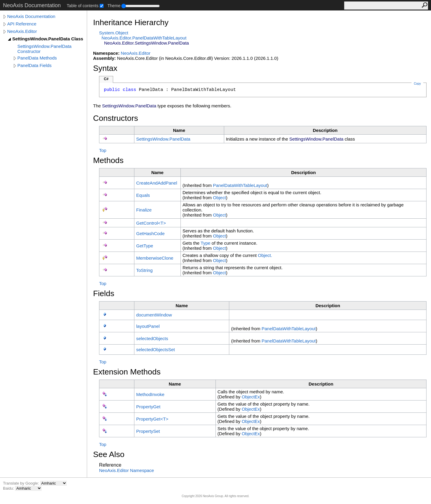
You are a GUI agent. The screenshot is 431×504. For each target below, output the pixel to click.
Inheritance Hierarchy (131, 22)
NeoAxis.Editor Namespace (126, 470)
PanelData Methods (37, 58)
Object (219, 198)
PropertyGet (148, 407)
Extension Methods (127, 372)
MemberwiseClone (155, 258)
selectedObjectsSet (155, 350)
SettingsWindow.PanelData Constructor (44, 49)
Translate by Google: (22, 483)
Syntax (105, 68)
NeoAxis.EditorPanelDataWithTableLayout (144, 38)
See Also (109, 454)
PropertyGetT (152, 419)
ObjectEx (251, 397)
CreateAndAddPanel (157, 183)
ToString (144, 270)
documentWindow (154, 315)
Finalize (144, 210)
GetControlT (151, 223)
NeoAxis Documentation (31, 16)
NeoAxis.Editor (22, 31)
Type (205, 243)
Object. (265, 255)
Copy (417, 84)
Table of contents (83, 6)
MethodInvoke (150, 394)
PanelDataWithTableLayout (240, 185)
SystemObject (114, 33)
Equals (143, 195)
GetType (145, 246)
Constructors (116, 118)
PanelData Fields (34, 65)
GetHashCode (150, 233)
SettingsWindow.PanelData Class (48, 39)
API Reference (22, 24)
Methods (108, 160)
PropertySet (148, 431)
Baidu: (9, 488)
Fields (104, 293)
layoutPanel (148, 326)
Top (103, 150)
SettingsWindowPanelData (163, 139)
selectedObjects (152, 338)
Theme (114, 6)
